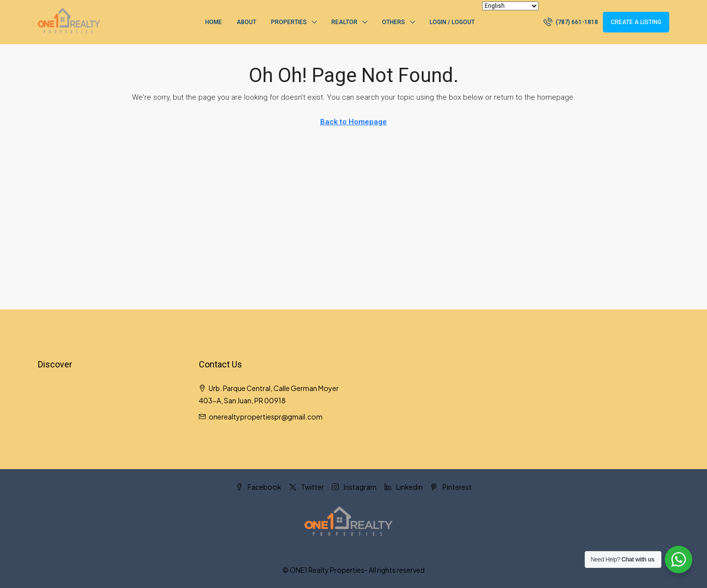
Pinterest (451, 487)
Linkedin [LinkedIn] (404, 487)
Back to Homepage (353, 122)
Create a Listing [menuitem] (636, 22)
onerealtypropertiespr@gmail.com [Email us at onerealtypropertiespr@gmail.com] (266, 417)
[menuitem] (571, 22)
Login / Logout (452, 22)
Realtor (344, 22)
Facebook (258, 487)
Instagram (354, 487)
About (246, 22)
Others (394, 22)
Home (214, 22)
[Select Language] (510, 6)
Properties (289, 22)
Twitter (307, 487)
